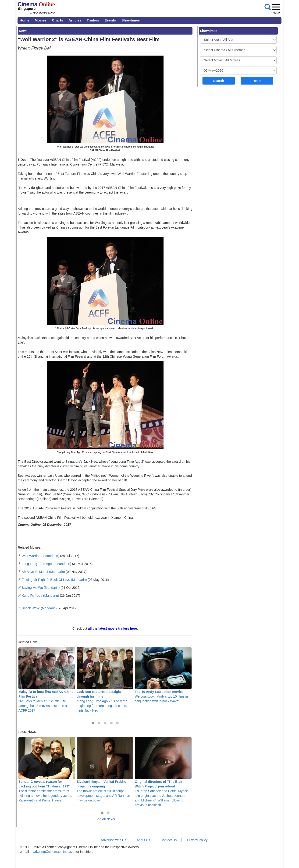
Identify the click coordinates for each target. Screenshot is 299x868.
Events (110, 20)
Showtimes (131, 20)
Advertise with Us (114, 840)
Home (25, 20)
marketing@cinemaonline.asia (53, 852)
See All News (105, 819)
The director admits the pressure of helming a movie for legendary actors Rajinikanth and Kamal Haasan (47, 769)
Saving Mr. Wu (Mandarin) (41, 588)
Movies (41, 20)
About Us (143, 840)
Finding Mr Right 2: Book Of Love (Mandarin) (54, 580)
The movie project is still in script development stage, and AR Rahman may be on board (105, 769)
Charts (58, 20)
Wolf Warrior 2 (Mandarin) (40, 556)
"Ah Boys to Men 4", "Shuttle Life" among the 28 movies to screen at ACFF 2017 (47, 680)
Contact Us (169, 840)
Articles (75, 20)
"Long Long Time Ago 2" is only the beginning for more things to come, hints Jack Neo (105, 680)
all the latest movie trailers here (112, 628)
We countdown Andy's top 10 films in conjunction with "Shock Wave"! (163, 675)
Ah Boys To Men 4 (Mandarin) (43, 572)
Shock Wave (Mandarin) (39, 608)
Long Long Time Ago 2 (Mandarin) (46, 564)
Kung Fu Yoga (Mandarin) (40, 596)
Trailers (93, 20)
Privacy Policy (197, 840)
